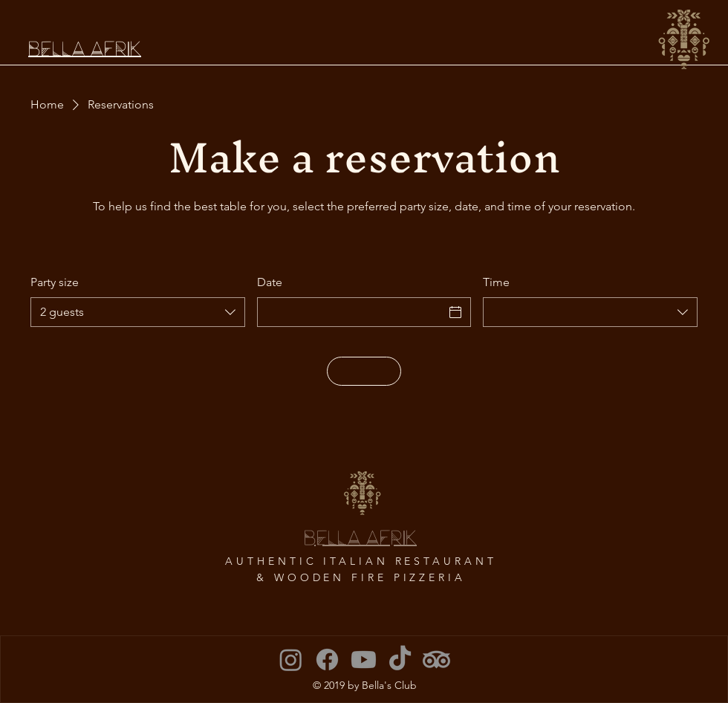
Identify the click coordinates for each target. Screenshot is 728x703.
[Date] (351, 312)
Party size (55, 282)
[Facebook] (327, 660)
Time (496, 282)
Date (270, 282)
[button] (684, 39)
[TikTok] (400, 660)
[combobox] (138, 312)
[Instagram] (291, 660)
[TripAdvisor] (436, 660)
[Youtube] (364, 660)
